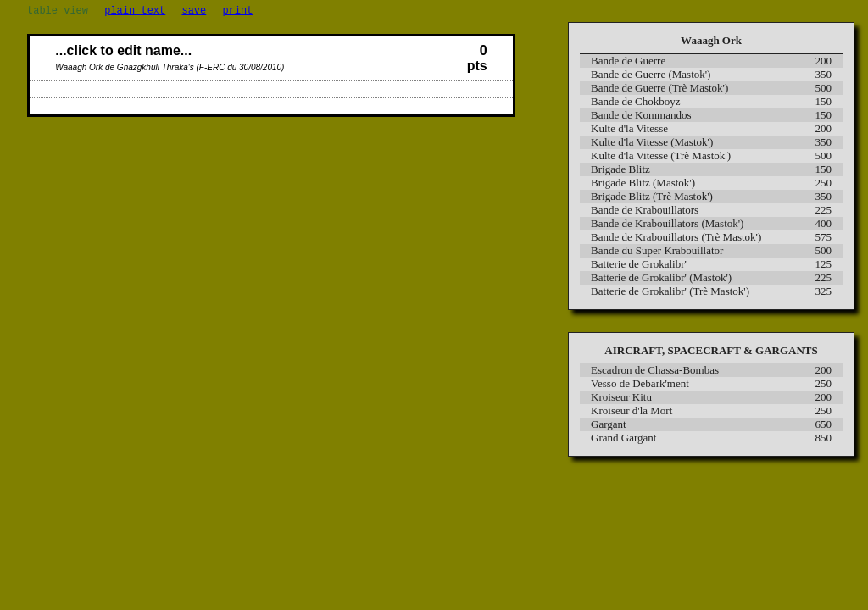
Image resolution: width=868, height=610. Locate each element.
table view (58, 12)
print (237, 12)
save (194, 12)
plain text (135, 12)
